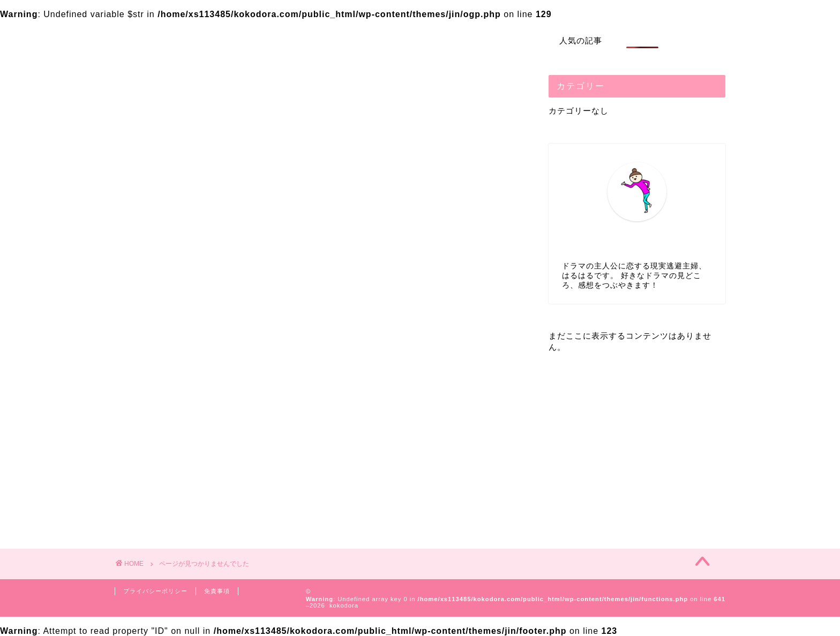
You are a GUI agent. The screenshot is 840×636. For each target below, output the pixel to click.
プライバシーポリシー (155, 591)
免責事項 (217, 591)
